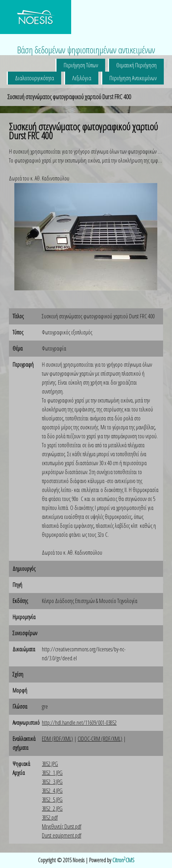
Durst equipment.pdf (62, 835)
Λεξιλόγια (82, 78)
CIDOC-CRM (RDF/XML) (100, 739)
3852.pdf (50, 818)
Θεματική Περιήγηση (136, 65)
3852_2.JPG (52, 809)
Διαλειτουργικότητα (35, 78)
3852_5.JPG (52, 800)
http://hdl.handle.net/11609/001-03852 (79, 723)
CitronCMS (123, 860)
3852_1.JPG (52, 773)
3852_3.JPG (52, 782)
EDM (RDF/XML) (57, 739)
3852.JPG (50, 764)
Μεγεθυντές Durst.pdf (62, 826)
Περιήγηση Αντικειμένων (133, 78)
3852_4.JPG (52, 791)
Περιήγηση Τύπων (81, 65)
